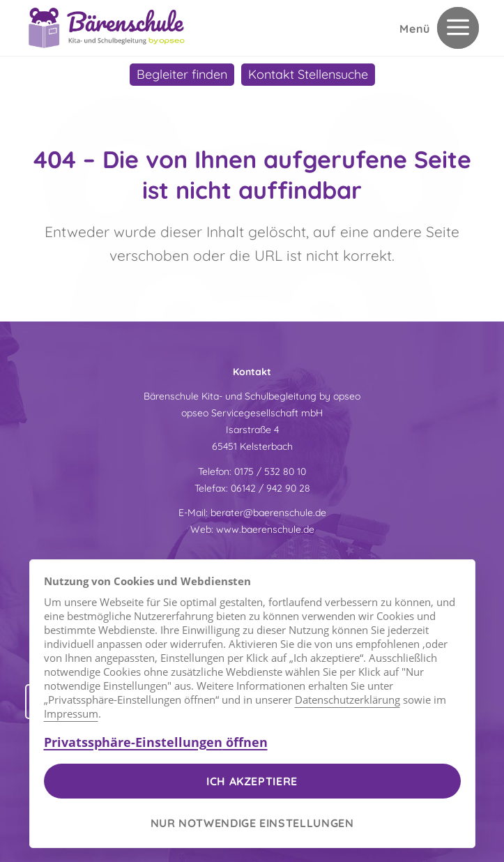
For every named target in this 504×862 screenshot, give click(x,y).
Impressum (71, 713)
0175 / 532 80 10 (270, 471)
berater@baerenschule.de (268, 513)
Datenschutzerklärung (348, 700)
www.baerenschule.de (265, 529)
